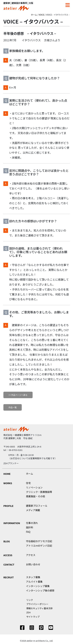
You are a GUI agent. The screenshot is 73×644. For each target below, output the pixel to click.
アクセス (31, 555)
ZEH (28, 612)
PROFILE (8, 506)
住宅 (28, 483)
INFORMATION (12, 523)
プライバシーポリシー (37, 604)
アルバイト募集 (34, 582)
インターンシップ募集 (38, 586)
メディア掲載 (33, 510)
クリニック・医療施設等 (39, 492)
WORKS (8, 483)
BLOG (7, 541)
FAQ (28, 532)
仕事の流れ (32, 523)
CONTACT (9, 565)
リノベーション (34, 487)
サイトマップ (33, 617)
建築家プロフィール (37, 506)
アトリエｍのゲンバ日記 (39, 546)
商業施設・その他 (35, 496)
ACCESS (8, 555)
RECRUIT (9, 577)
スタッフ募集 (33, 577)
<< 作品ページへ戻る (18, 395)
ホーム (34, 15)
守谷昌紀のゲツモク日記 (39, 541)
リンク (30, 600)
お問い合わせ (33, 564)
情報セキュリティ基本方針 (39, 608)
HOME (7, 474)
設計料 (30, 527)
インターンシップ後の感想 (40, 590)
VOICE (42, 15)
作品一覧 (13, 407)
